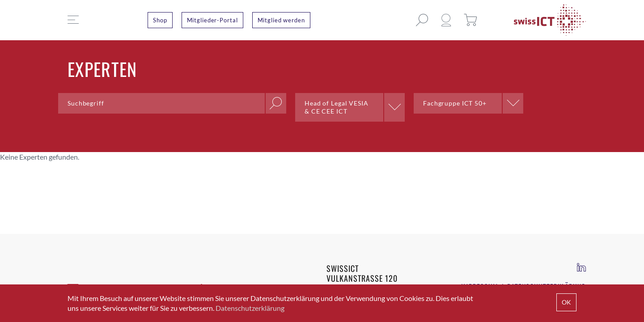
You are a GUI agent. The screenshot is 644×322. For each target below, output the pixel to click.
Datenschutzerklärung (250, 308)
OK (566, 302)
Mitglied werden (281, 20)
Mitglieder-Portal (212, 20)
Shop (160, 20)
